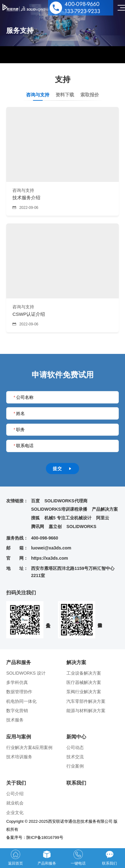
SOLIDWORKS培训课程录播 (59, 509)
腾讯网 (38, 527)
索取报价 (90, 95)
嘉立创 (55, 527)
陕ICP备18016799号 (45, 837)
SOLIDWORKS (81, 527)
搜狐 (35, 518)
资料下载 (65, 95)
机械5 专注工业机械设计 (68, 518)
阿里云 (103, 518)
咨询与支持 (38, 95)
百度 (35, 501)
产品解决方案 (105, 509)
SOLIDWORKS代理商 (66, 501)
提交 (62, 469)
